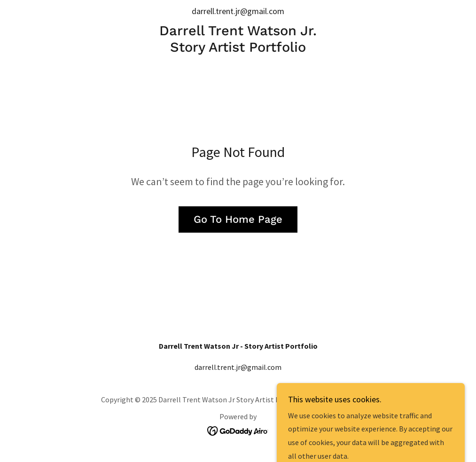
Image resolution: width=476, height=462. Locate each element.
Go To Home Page (238, 219)
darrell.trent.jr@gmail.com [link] (238, 11)
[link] (238, 49)
